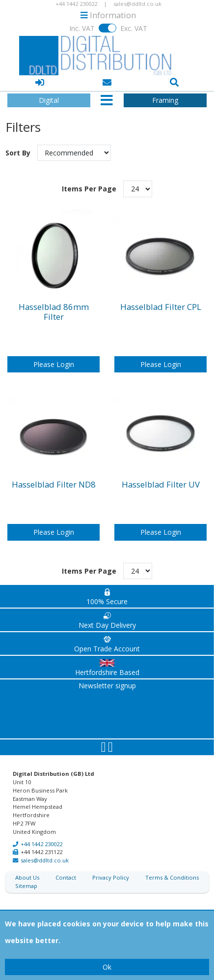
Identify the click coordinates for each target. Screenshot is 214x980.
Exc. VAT (134, 28)
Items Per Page (89, 179)
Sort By (19, 143)
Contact (66, 868)
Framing (165, 100)
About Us (27, 868)
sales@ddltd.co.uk (45, 850)
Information (108, 15)
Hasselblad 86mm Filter (54, 302)
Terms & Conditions (172, 868)
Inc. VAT (82, 28)
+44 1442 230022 (41, 834)
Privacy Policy (111, 868)
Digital (49, 100)
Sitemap (26, 876)
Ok (107, 967)
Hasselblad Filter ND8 (54, 475)
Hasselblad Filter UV (161, 475)
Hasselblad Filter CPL (161, 297)
